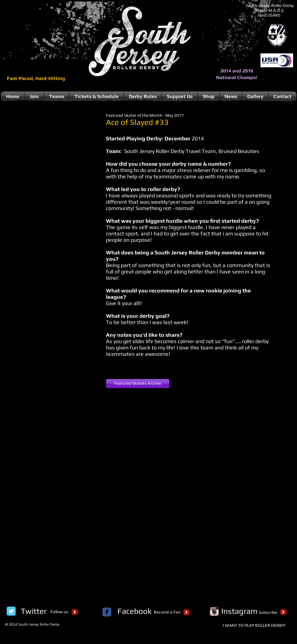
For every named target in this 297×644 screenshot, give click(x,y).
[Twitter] (34, 611)
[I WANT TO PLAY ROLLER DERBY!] (254, 626)
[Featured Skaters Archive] (138, 384)
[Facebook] (134, 611)
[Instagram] (239, 611)
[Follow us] (59, 612)
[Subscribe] (268, 613)
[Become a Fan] (167, 612)
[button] (50, 161)
